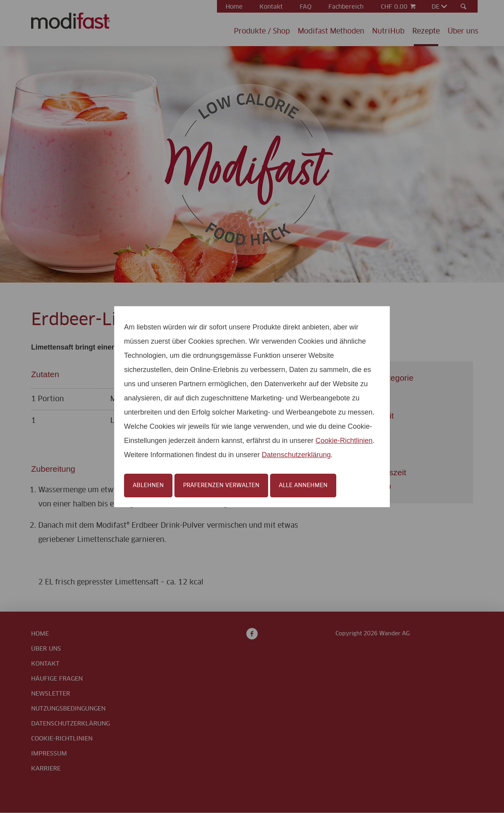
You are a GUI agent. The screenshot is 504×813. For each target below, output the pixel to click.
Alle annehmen (303, 486)
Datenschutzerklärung (296, 455)
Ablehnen (148, 486)
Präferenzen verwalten (221, 486)
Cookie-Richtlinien (344, 441)
